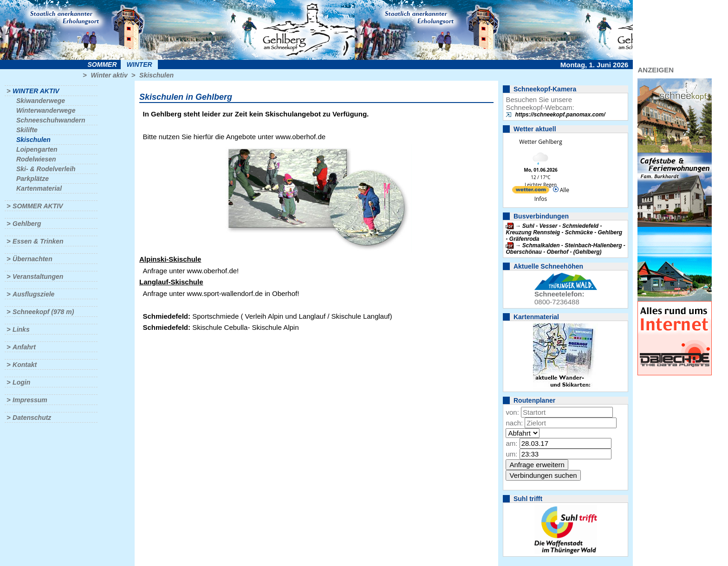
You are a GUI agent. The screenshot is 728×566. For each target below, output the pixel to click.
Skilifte (27, 130)
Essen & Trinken (38, 241)
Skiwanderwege (41, 101)
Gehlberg (27, 224)
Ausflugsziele (33, 294)
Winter (139, 64)
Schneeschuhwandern (51, 120)
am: (511, 443)
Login (21, 382)
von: (512, 412)
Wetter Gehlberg (540, 142)
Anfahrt (24, 347)
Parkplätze (32, 179)
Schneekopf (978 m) (43, 312)
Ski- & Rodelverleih (46, 169)
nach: (514, 423)
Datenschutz (32, 418)
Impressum (30, 400)
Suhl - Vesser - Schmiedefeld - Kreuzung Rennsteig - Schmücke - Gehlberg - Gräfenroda (564, 232)
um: (511, 454)
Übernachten (32, 259)
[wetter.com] (531, 191)
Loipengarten (37, 149)
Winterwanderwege (46, 110)
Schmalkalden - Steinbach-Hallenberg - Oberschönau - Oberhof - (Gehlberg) (565, 249)
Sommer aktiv (38, 206)
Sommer (102, 64)
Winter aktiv (109, 75)
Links (21, 329)
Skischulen (156, 75)
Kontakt (25, 365)
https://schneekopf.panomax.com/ (560, 115)
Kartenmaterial (39, 188)
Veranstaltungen (38, 277)
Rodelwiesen (36, 159)
